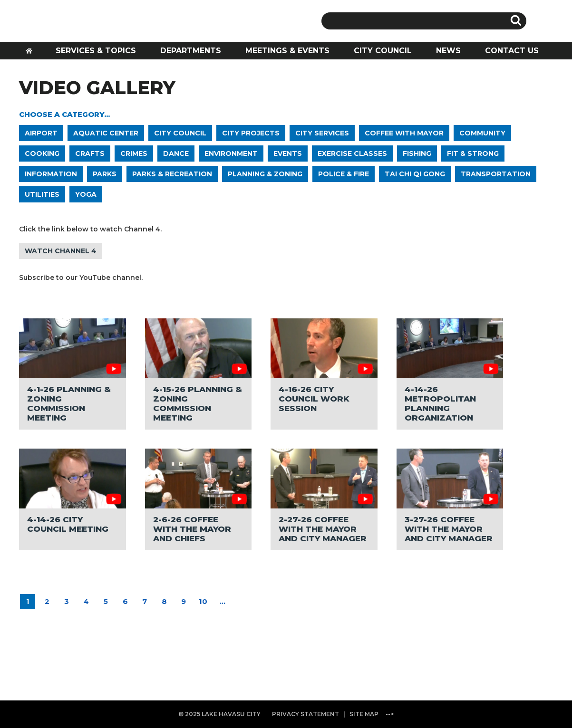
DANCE (176, 153)
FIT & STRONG (473, 153)
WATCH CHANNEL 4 (61, 251)
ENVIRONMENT (231, 153)
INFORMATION (51, 174)
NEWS (448, 51)
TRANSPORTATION (496, 174)
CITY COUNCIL (383, 51)
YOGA (86, 194)
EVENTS (288, 153)
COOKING (42, 153)
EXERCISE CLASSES (352, 153)
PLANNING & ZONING (265, 174)
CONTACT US (512, 51)
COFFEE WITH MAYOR (404, 133)
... (223, 601)
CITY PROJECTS (251, 133)
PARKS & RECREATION (172, 174)
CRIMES (134, 153)
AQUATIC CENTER (106, 133)
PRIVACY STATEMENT (305, 714)
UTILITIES (42, 194)
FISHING (417, 153)
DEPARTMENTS (191, 51)
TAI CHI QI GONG (415, 174)
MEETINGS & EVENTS (287, 51)
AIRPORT (41, 133)
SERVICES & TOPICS (96, 51)
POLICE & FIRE (344, 174)
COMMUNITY (482, 133)
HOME (32, 53)
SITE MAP (364, 714)
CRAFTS (90, 153)
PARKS (105, 174)
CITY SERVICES (322, 133)
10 (203, 601)
